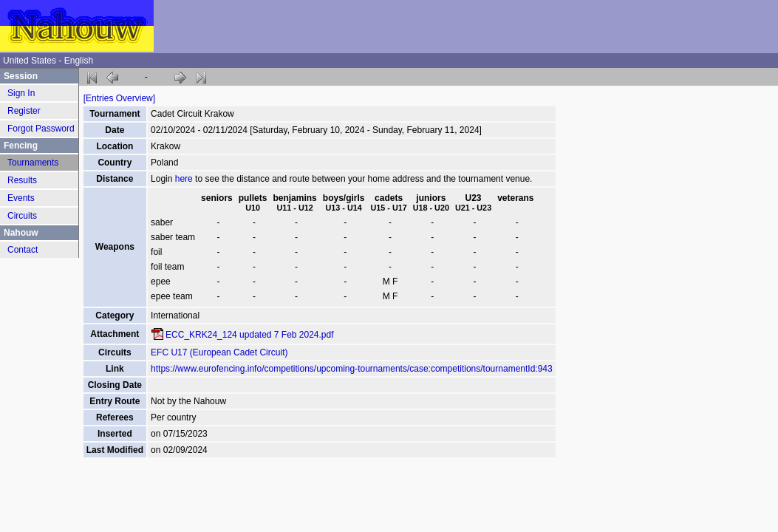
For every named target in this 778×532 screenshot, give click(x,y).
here (184, 179)
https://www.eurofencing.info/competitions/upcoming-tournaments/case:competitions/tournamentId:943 (352, 369)
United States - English (48, 61)
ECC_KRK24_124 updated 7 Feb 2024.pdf (250, 335)
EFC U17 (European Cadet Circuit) (219, 352)
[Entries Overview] (119, 98)
